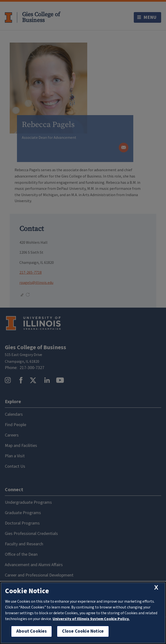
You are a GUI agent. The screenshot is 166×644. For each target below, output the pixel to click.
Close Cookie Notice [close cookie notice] (83, 631)
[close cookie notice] (156, 588)
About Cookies (32, 631)
